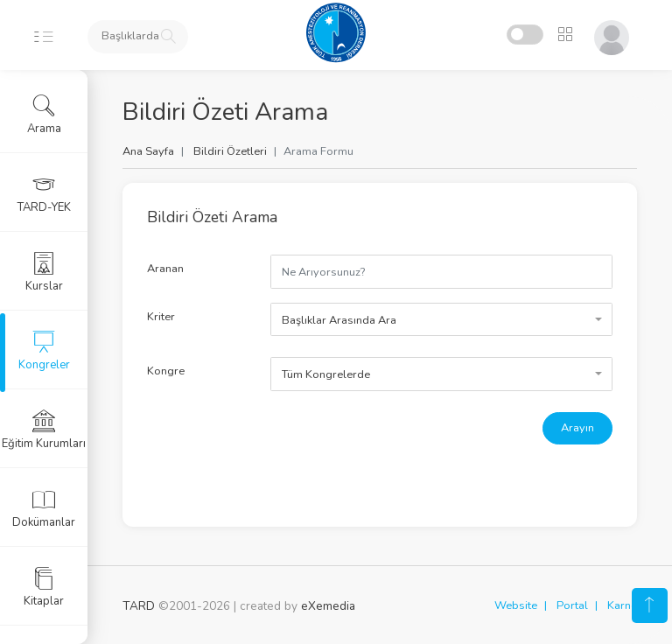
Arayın (577, 428)
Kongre (166, 371)
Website (516, 605)
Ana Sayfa (148, 151)
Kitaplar (44, 587)
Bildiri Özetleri (230, 151)
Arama (44, 115)
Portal (572, 605)
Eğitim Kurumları (44, 430)
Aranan (165, 269)
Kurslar (44, 272)
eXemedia (328, 606)
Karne (622, 605)
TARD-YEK (44, 193)
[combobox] (442, 319)
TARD (139, 606)
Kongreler (44, 351)
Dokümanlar (44, 508)
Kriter (161, 317)
